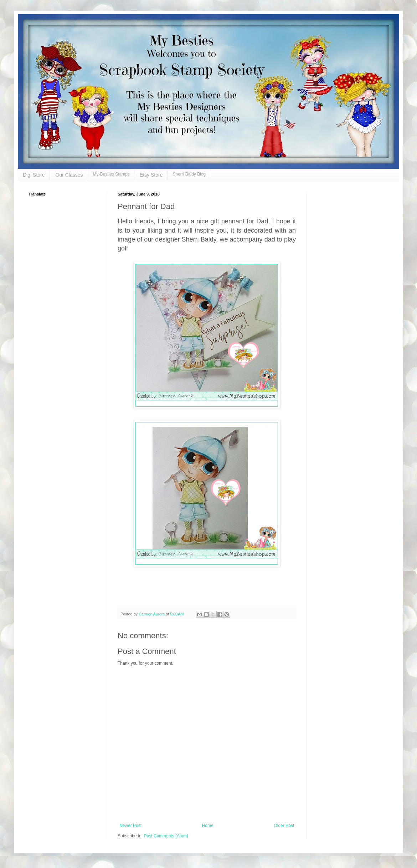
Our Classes (69, 175)
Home (208, 826)
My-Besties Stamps (111, 174)
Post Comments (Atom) (166, 836)
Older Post (284, 826)
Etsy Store (151, 175)
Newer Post (130, 826)
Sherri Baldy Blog (189, 174)
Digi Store (34, 175)
